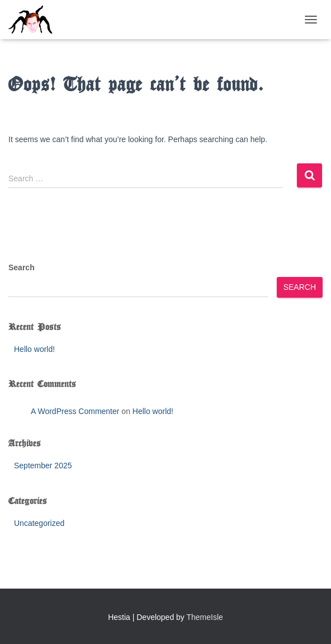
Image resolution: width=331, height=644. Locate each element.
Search (22, 267)
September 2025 (43, 466)
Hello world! (34, 349)
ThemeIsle (205, 617)
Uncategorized (39, 523)
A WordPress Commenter (75, 411)
